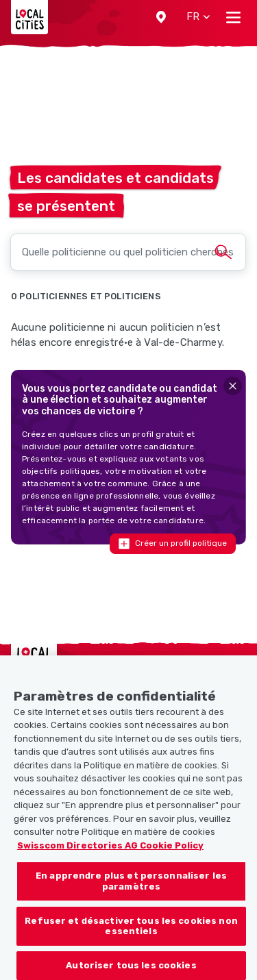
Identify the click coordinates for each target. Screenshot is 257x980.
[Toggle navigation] (233, 17)
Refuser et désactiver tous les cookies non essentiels (131, 936)
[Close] (233, 386)
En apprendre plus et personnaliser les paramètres (131, 891)
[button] (161, 17)
